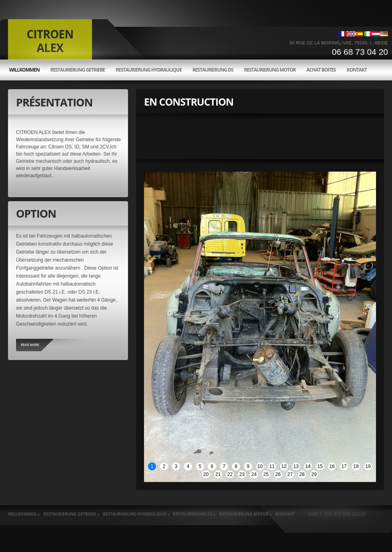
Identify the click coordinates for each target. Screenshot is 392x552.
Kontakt (356, 70)
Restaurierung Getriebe (78, 70)
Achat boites (321, 70)
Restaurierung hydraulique (149, 70)
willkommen (24, 70)
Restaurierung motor (270, 70)
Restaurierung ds (213, 70)
